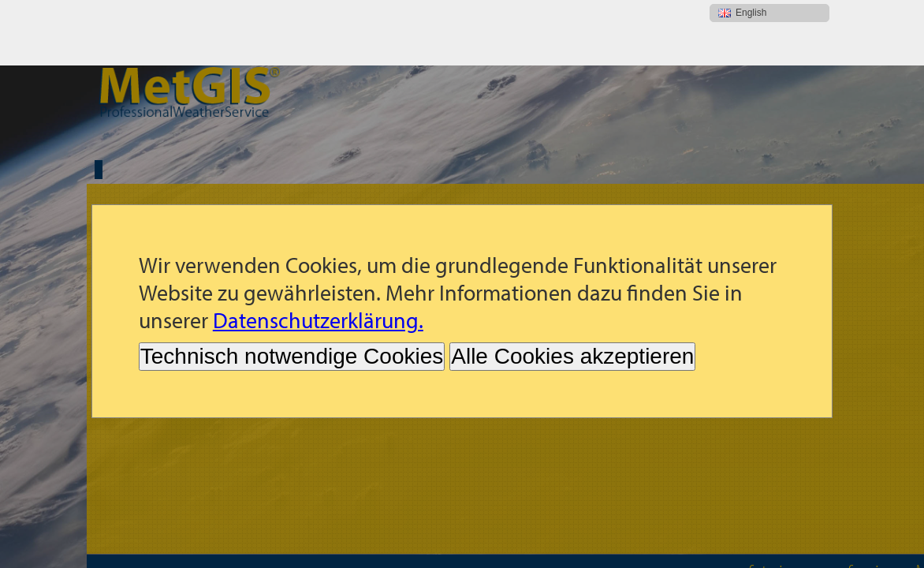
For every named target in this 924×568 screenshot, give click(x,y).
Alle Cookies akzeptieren (572, 291)
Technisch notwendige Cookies (292, 291)
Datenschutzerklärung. (318, 254)
